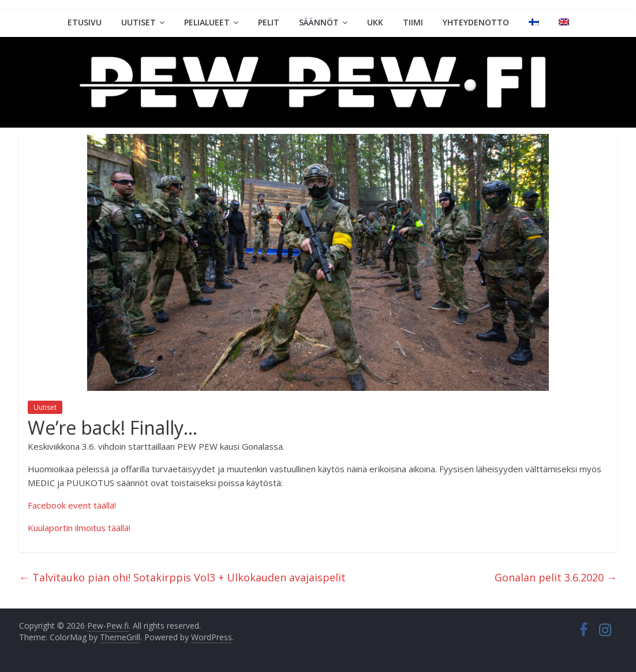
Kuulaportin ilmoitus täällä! (79, 528)
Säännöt (319, 22)
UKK (375, 22)
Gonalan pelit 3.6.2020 (556, 577)
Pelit (269, 22)
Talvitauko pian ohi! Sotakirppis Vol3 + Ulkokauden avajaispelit (182, 577)
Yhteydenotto (476, 22)
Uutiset (139, 22)
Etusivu (85, 22)
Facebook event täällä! (72, 505)
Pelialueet (207, 22)
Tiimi (413, 22)
